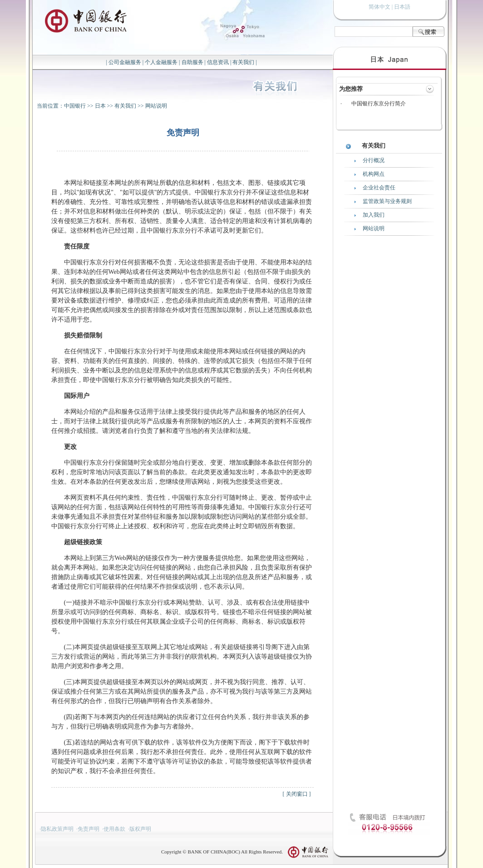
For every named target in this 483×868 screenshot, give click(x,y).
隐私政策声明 (57, 829)
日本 (100, 106)
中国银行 (75, 106)
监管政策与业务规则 (387, 201)
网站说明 (156, 106)
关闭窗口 (297, 794)
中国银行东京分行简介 (379, 104)
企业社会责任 (379, 188)
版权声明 (140, 829)
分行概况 (374, 160)
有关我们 (243, 62)
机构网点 (374, 174)
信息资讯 (218, 62)
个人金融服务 (161, 62)
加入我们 (374, 215)
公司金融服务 (125, 62)
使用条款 (114, 829)
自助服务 (192, 62)
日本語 (402, 7)
